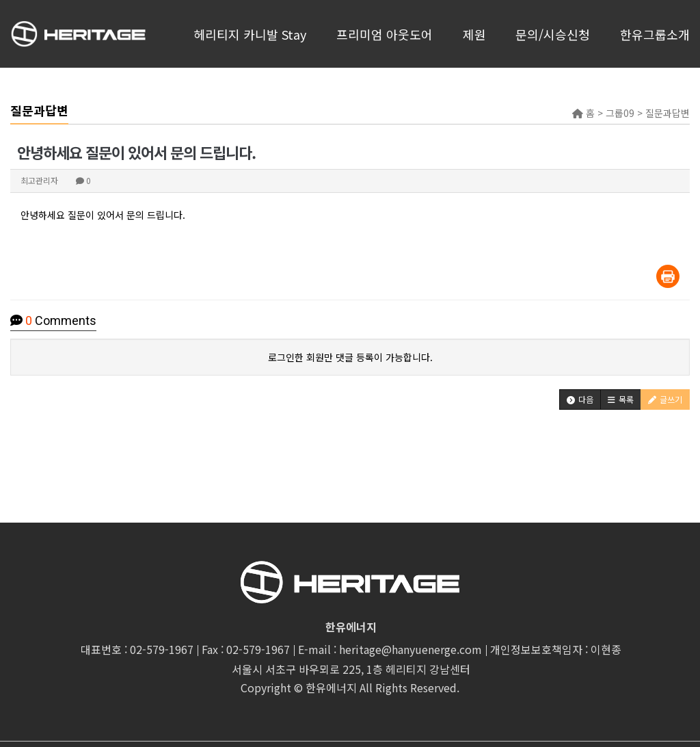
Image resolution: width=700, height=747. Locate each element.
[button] (580, 399)
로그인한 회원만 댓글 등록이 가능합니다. (350, 357)
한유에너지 (331, 687)
